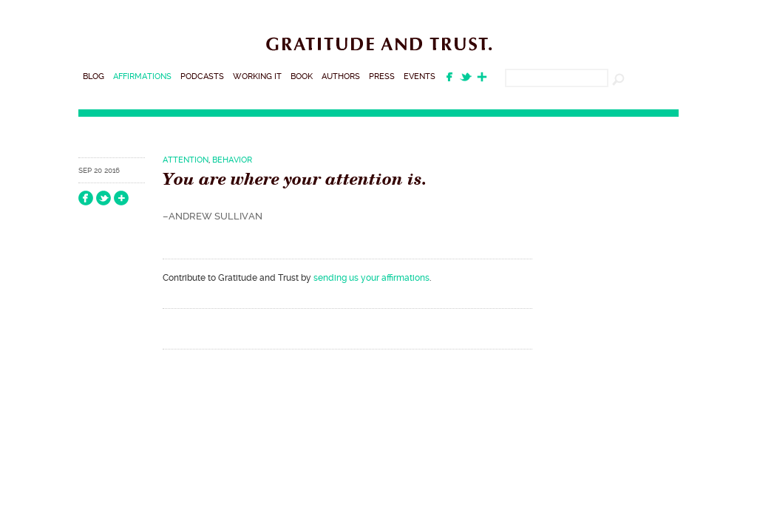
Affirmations (142, 76)
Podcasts (202, 76)
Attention (186, 160)
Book (302, 76)
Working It (257, 76)
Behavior (232, 160)
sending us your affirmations (371, 278)
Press (382, 76)
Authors (341, 76)
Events (420, 76)
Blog (94, 76)
